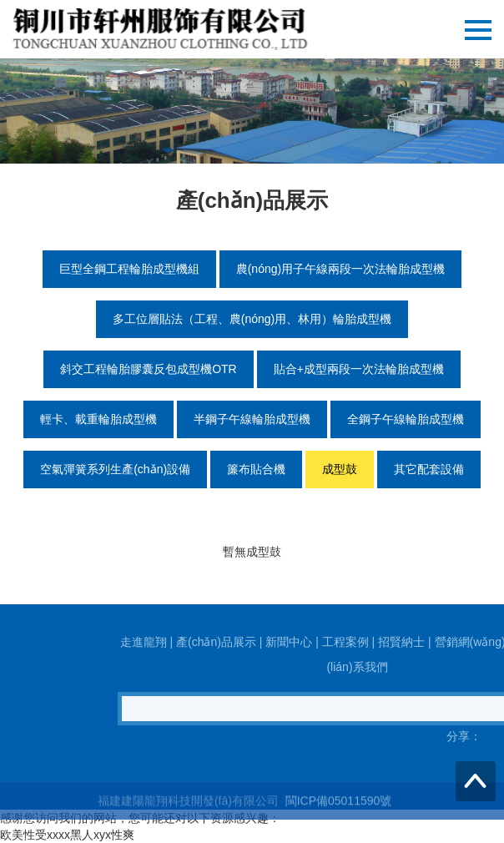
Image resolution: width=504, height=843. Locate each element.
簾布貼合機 (256, 469)
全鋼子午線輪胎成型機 (406, 419)
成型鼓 (340, 469)
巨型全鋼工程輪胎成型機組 (129, 269)
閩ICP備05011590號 (337, 810)
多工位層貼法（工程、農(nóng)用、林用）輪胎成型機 (252, 319)
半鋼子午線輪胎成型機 (252, 419)
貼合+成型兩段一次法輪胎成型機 (359, 369)
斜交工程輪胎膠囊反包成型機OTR (149, 369)
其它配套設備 (429, 469)
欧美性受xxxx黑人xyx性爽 (67, 835)
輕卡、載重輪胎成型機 (98, 419)
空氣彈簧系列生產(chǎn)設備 (115, 469)
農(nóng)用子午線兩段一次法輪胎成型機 (340, 269)
